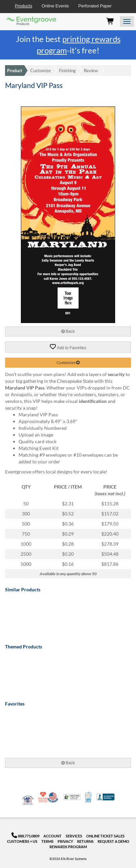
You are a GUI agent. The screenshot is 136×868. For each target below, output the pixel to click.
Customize (41, 71)
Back (68, 331)
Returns (85, 841)
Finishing (67, 71)
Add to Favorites (68, 347)
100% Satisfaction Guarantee (89, 797)
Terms (47, 841)
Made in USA (53, 797)
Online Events (55, 6)
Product (15, 71)
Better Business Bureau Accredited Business (106, 797)
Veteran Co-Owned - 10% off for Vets (28, 801)
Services (74, 836)
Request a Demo (113, 841)
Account (53, 836)
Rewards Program (68, 847)
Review (91, 71)
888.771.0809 (25, 836)
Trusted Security (72, 797)
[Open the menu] (127, 21)
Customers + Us (22, 841)
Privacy (65, 841)
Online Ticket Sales (105, 836)
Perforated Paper (95, 6)
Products (23, 6)
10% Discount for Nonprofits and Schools (44, 797)
